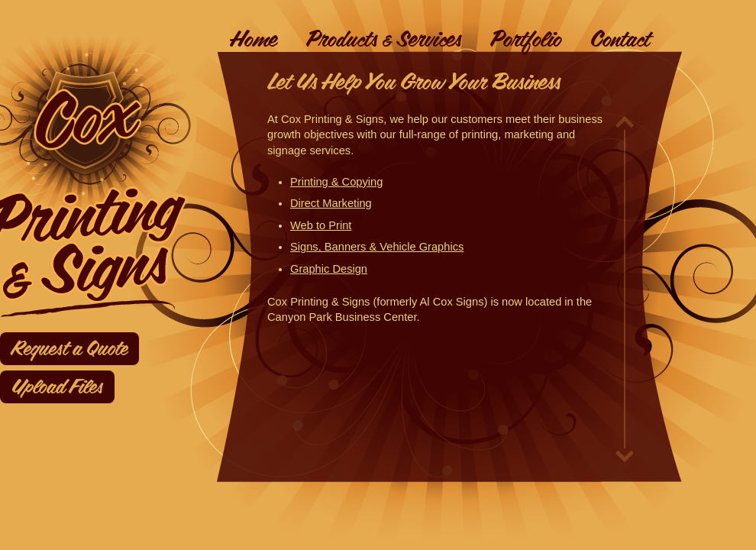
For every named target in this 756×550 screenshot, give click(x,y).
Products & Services (384, 40)
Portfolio (526, 40)
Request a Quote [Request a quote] (69, 349)
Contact (620, 40)
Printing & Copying (336, 182)
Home (254, 40)
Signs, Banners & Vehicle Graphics (377, 247)
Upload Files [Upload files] (57, 387)
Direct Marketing (331, 203)
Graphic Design (329, 269)
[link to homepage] (125, 128)
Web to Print (321, 225)
